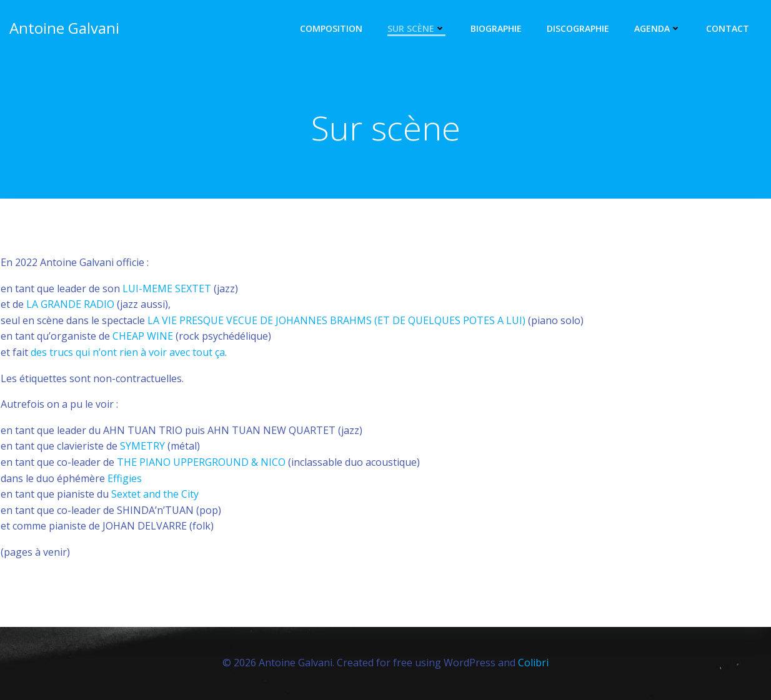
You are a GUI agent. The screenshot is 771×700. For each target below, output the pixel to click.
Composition (331, 28)
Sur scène (416, 28)
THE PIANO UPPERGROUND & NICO (201, 462)
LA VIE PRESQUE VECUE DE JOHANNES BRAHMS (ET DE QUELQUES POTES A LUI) (336, 320)
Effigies (125, 478)
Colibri (533, 663)
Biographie (496, 28)
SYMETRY (142, 446)
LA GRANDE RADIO (70, 304)
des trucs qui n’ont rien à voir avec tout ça (128, 352)
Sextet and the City (155, 494)
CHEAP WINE (143, 336)
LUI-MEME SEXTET (167, 288)
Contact (728, 28)
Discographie (578, 28)
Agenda (658, 28)
